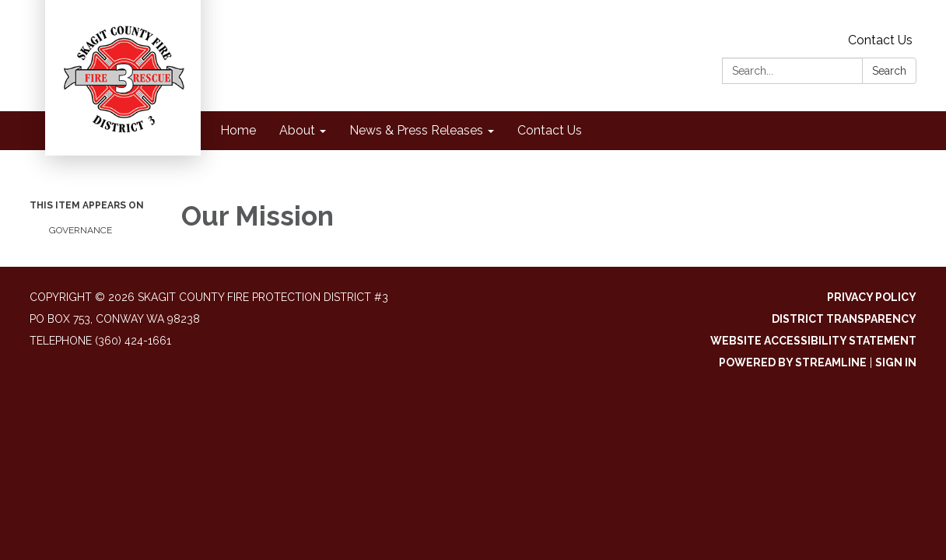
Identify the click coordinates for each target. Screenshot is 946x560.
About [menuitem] (297, 130)
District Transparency (844, 319)
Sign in (896, 362)
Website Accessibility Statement (813, 341)
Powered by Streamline (793, 362)
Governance (81, 230)
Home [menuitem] (238, 130)
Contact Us (880, 40)
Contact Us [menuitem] (550, 130)
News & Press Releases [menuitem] (416, 130)
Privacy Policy (872, 297)
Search (889, 71)
